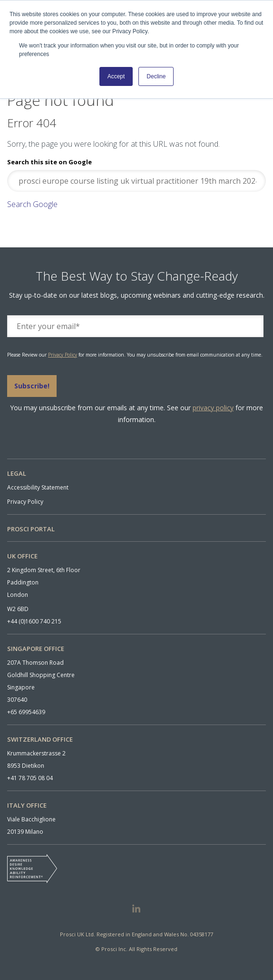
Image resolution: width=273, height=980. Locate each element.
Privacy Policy (63, 355)
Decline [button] (156, 76)
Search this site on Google (49, 162)
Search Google (32, 204)
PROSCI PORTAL (31, 529)
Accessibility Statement (38, 487)
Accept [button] (116, 76)
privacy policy (213, 408)
